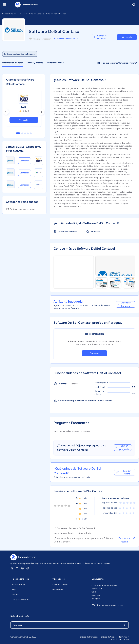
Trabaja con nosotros (21, 600)
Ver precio (127, 37)
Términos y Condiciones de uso (120, 638)
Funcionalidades (55, 63)
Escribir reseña (123, 472)
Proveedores (58, 579)
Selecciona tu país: (20, 616)
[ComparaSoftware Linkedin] (12, 568)
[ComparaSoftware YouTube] (17, 568)
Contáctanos (98, 579)
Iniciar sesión (57, 589)
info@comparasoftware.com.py (107, 605)
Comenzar (94, 353)
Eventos (15, 595)
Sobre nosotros (18, 584)
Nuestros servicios (60, 584)
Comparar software (101, 37)
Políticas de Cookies (109, 637)
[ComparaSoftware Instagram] (28, 568)
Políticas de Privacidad (89, 637)
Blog (14, 589)
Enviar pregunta (122, 448)
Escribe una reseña (127, 540)
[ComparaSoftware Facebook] (22, 568)
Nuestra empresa (20, 579)
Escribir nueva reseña (67, 39)
